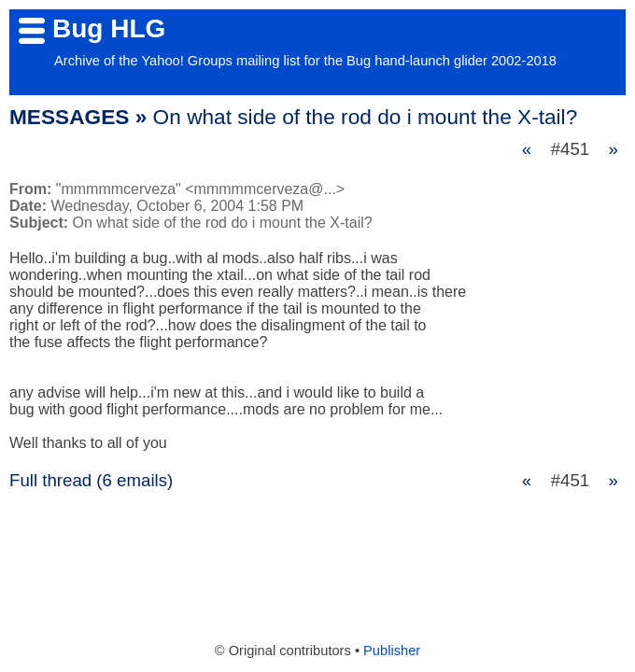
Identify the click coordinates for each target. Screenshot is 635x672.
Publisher (392, 651)
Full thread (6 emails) (91, 480)
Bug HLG (109, 28)
